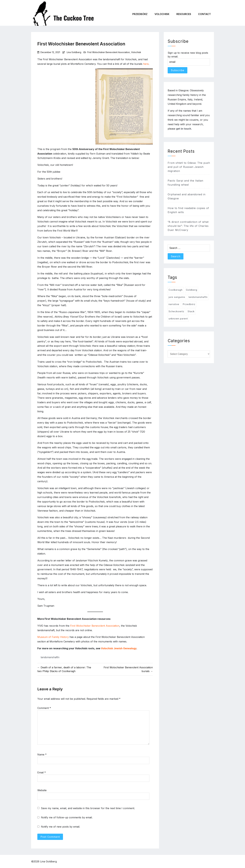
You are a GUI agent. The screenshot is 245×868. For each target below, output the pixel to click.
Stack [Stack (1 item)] (191, 311)
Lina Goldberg (74, 52)
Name (42, 755)
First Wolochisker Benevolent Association (109, 52)
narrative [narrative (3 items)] (174, 304)
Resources (184, 14)
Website (42, 790)
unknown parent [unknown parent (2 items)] (178, 319)
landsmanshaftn (50, 657)
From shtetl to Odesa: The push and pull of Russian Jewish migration (189, 167)
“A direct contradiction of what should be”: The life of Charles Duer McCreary (188, 226)
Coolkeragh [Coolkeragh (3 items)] (176, 290)
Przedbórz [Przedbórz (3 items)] (189, 304)
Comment (44, 708)
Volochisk (162, 14)
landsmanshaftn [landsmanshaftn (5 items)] (198, 297)
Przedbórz (140, 14)
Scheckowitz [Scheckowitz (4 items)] (176, 311)
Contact (204, 14)
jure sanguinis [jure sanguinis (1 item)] (177, 297)
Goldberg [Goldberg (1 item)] (192, 290)
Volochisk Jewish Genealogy (119, 648)
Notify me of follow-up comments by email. (67, 817)
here (146, 64)
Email (42, 772)
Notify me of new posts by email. (60, 827)
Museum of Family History (53, 637)
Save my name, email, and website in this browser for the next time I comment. (88, 808)
